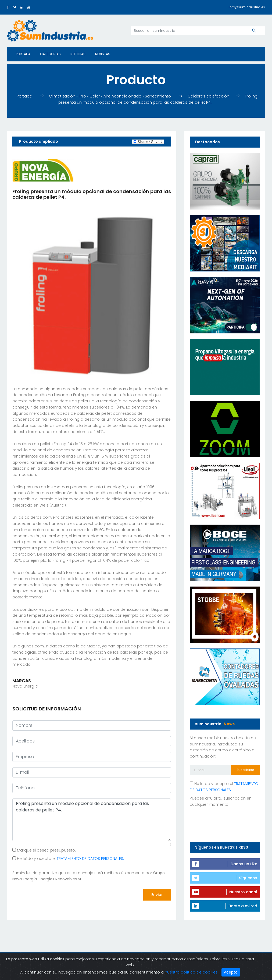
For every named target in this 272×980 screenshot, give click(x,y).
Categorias (50, 54)
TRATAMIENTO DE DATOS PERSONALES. (90, 859)
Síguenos (248, 878)
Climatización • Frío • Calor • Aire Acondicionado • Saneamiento (110, 96)
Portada (23, 54)
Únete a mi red (243, 906)
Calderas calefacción (209, 96)
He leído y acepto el (68, 859)
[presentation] (53, 895)
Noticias (78, 54)
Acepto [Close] (231, 972)
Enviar (157, 895)
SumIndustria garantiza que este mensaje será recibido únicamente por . (89, 876)
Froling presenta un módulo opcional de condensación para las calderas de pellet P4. (92, 820)
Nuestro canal (243, 892)
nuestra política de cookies (191, 972)
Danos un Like (244, 864)
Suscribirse (245, 770)
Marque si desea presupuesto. (44, 850)
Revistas (103, 54)
